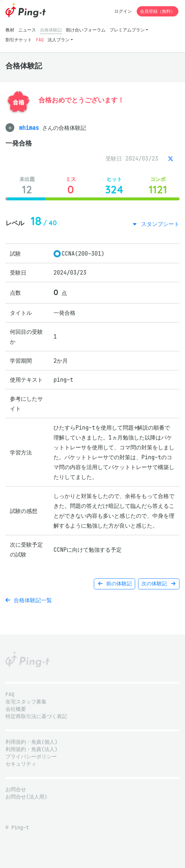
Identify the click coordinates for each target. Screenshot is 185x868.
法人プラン (59, 40)
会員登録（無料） (158, 11)
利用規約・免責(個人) (32, 742)
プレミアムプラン (127, 30)
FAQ (40, 40)
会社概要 (16, 709)
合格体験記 (51, 30)
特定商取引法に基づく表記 (36, 716)
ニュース (27, 30)
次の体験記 (159, 584)
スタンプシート (159, 224)
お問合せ (16, 790)
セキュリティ (21, 764)
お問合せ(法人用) (26, 797)
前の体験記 (114, 584)
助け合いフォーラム (86, 30)
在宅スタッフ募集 (26, 702)
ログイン (123, 11)
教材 (10, 30)
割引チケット (19, 40)
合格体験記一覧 (29, 600)
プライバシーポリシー (31, 757)
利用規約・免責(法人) (32, 749)
